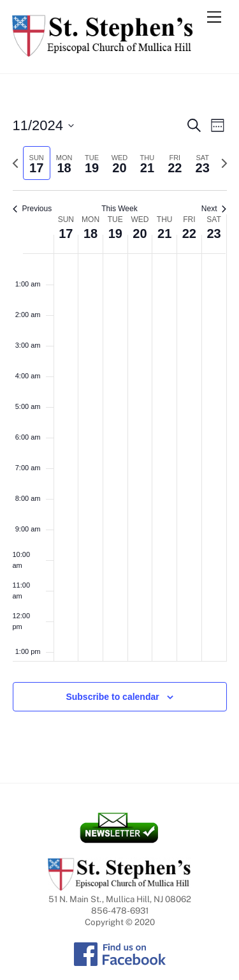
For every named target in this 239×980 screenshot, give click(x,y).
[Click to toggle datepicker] (44, 125)
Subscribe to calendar (112, 697)
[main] (119, 428)
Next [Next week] (214, 209)
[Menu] (214, 18)
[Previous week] (15, 163)
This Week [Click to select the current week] (119, 209)
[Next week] (224, 163)
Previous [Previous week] (33, 209)
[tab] (37, 163)
